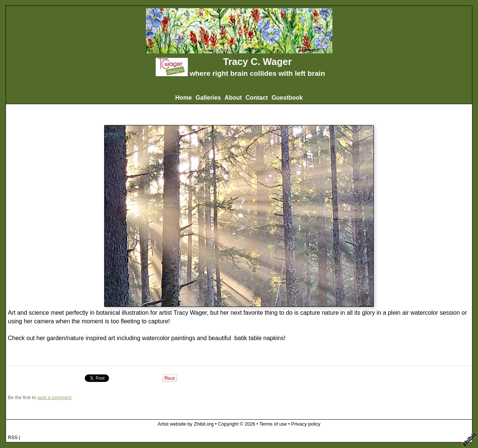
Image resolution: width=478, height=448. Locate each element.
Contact (257, 98)
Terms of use (273, 424)
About (233, 98)
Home (183, 98)
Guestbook (287, 98)
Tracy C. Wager (257, 62)
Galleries (208, 98)
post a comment (54, 397)
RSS (13, 437)
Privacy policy (306, 424)
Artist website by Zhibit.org (186, 424)
